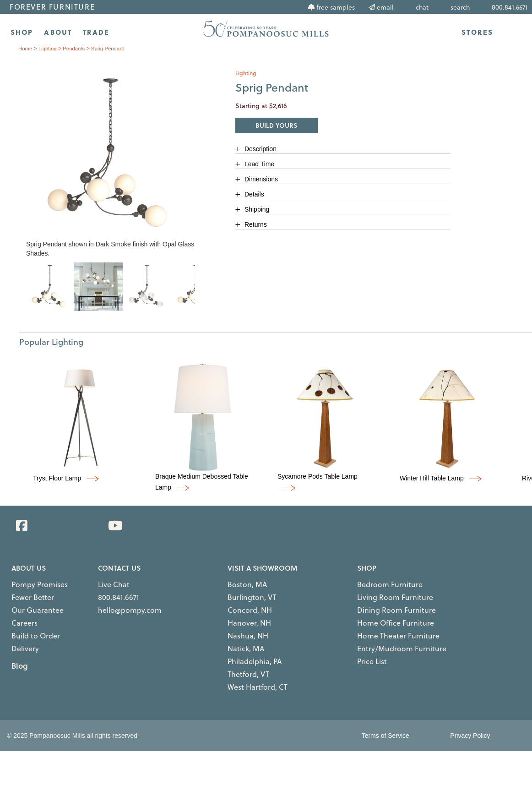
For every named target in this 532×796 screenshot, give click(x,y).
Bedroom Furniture (381, 583)
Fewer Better (27, 593)
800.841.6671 (113, 593)
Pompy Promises (32, 583)
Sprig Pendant (112, 49)
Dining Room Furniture (385, 603)
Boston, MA (242, 583)
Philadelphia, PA (248, 643)
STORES (477, 32)
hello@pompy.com (122, 603)
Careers (21, 613)
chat (422, 7)
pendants (76, 49)
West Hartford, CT (250, 664)
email (385, 7)
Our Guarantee (31, 603)
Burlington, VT (245, 593)
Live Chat (110, 583)
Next (202, 295)
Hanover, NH (244, 613)
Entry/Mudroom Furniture (389, 633)
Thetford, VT (243, 654)
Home (26, 49)
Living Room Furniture (384, 593)
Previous (19, 295)
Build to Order (29, 623)
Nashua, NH (243, 623)
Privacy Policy (470, 711)
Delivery (22, 633)
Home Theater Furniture (387, 623)
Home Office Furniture (385, 613)
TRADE (96, 32)
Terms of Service (385, 711)
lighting (49, 49)
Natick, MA (241, 633)
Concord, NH (244, 603)
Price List (368, 643)
